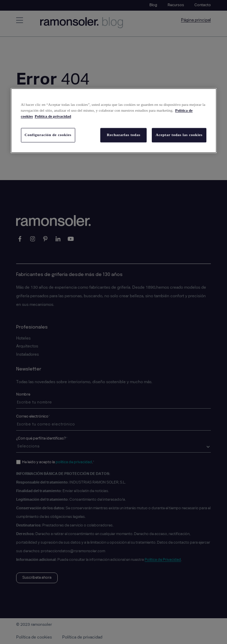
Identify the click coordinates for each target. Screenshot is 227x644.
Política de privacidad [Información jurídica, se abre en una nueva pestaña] (53, 116)
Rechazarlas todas (124, 135)
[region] (114, 121)
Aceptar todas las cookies (179, 135)
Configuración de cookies (48, 135)
